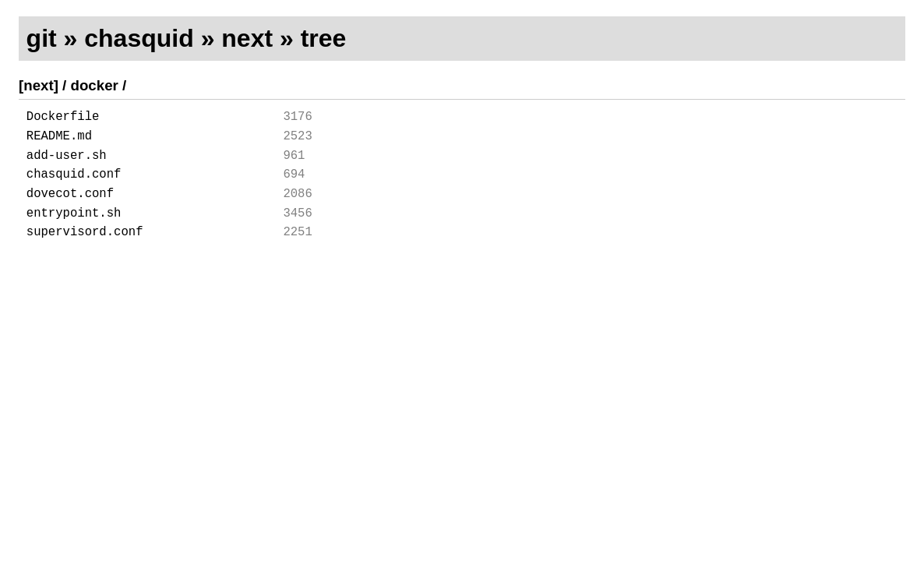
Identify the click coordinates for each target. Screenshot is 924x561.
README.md (59, 141)
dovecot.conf (70, 208)
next (247, 38)
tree (324, 38)
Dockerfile (63, 118)
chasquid (139, 38)
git (42, 38)
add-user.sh (67, 164)
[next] (39, 85)
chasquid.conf (74, 185)
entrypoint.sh (74, 231)
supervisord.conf (85, 252)
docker (95, 85)
